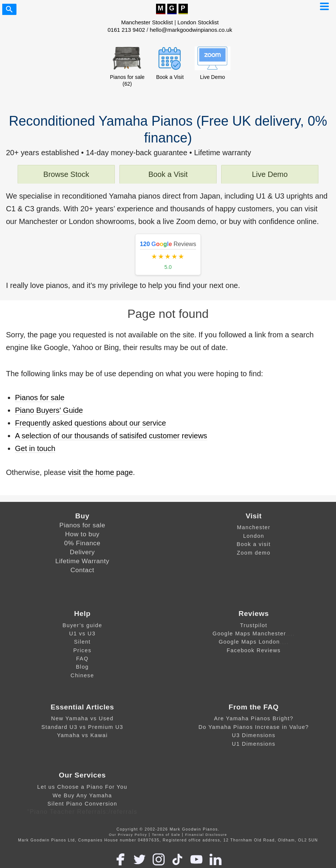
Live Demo (270, 174)
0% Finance (83, 543)
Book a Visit (168, 174)
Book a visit (254, 544)
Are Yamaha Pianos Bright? (254, 718)
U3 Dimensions (254, 735)
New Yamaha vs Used (83, 718)
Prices (83, 650)
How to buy (82, 534)
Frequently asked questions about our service (91, 423)
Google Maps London (249, 642)
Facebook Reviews (254, 650)
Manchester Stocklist (147, 22)
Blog (83, 667)
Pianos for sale (40, 398)
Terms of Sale (166, 835)
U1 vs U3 (83, 634)
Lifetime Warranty (82, 561)
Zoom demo (254, 553)
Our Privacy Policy (128, 835)
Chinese (83, 675)
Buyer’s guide (82, 625)
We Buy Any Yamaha (83, 795)
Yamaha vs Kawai (82, 735)
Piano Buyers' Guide (49, 410)
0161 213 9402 (126, 30)
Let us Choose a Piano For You (83, 787)
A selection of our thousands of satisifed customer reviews (111, 436)
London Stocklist (198, 22)
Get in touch (35, 448)
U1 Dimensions (254, 744)
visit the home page (100, 472)
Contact (82, 570)
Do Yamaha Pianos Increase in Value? (253, 727)
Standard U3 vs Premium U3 (82, 727)
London (254, 536)
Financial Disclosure (206, 835)
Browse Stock (66, 174)
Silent (83, 642)
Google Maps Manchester (249, 634)
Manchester (254, 527)
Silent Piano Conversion (83, 804)
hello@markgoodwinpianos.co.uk (191, 30)
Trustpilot (253, 625)
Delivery (83, 552)
